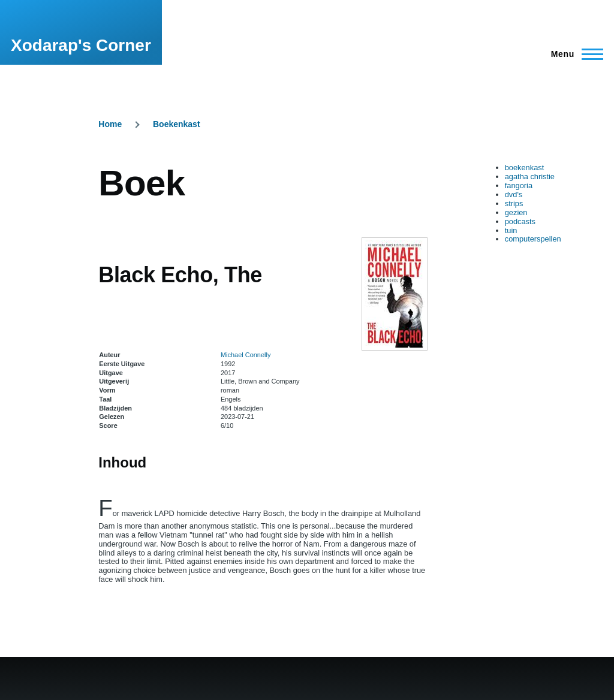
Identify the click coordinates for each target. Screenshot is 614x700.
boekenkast (524, 168)
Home (110, 124)
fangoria (519, 185)
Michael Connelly (246, 355)
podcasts (520, 221)
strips (514, 203)
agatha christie (530, 176)
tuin (511, 230)
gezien (516, 212)
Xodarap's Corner (81, 45)
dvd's (514, 194)
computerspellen (533, 239)
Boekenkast (177, 124)
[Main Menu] (574, 54)
